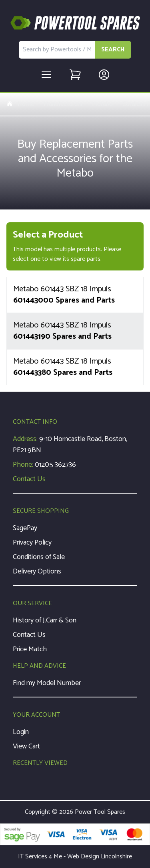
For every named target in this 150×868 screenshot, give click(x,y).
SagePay (25, 528)
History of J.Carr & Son (45, 620)
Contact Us (29, 479)
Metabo (102, 104)
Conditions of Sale (39, 557)
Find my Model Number (47, 683)
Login (21, 732)
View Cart (26, 746)
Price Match (30, 649)
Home (20, 104)
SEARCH (113, 50)
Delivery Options (37, 571)
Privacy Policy (32, 543)
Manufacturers (63, 104)
